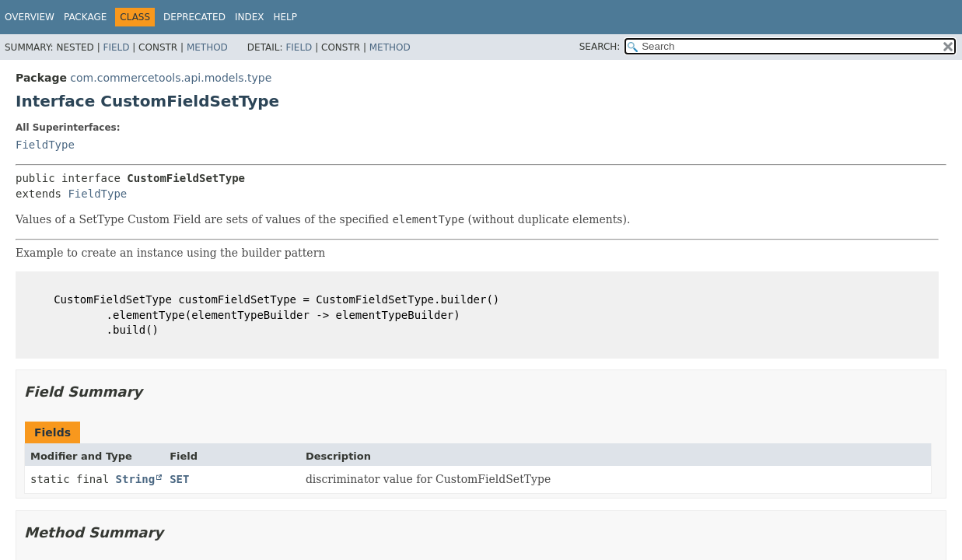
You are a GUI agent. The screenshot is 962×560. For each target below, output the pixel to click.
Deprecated (194, 17)
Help (285, 17)
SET (179, 479)
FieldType (45, 145)
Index (250, 17)
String (136, 479)
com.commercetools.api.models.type (171, 78)
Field (116, 47)
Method (207, 47)
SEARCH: (600, 47)
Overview (30, 17)
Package (85, 17)
